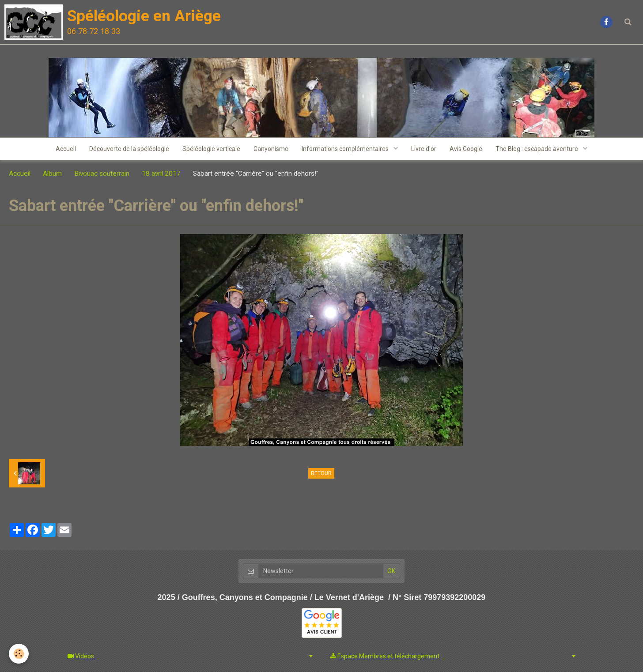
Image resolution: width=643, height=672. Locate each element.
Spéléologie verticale (211, 149)
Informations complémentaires (346, 149)
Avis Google (466, 149)
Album (52, 174)
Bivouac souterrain (102, 174)
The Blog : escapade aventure (537, 149)
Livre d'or (424, 149)
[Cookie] (19, 654)
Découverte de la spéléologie (129, 149)
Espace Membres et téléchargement (385, 656)
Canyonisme (271, 149)
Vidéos (81, 656)
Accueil (66, 149)
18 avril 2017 (161, 174)
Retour (321, 473)
